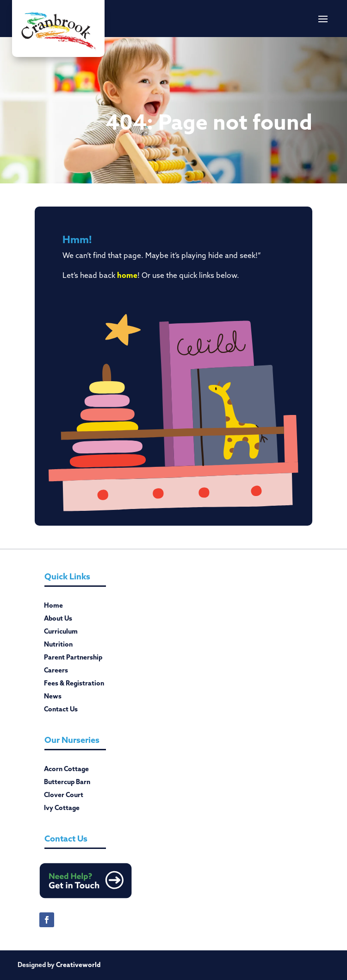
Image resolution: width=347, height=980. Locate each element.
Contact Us (61, 711)
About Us (58, 620)
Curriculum (61, 633)
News (53, 698)
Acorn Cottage (66, 771)
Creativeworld (78, 965)
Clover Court (64, 797)
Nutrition (58, 646)
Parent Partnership (73, 659)
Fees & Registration (74, 685)
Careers (56, 672)
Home (53, 607)
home (127, 275)
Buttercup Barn (67, 784)
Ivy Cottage (62, 810)
